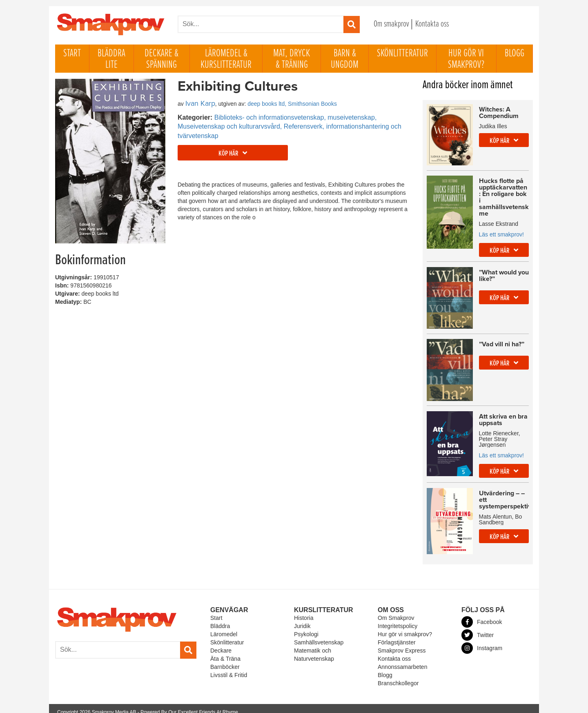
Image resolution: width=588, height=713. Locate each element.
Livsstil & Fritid (229, 668)
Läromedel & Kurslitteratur (226, 59)
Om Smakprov (396, 611)
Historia (304, 611)
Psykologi (306, 627)
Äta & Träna (225, 651)
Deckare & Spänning (161, 59)
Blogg (514, 53)
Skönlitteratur (402, 53)
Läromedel (224, 627)
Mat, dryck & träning (292, 59)
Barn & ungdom (345, 59)
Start (72, 53)
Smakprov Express (402, 643)
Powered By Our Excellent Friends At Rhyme (189, 705)
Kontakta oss (432, 24)
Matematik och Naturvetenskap (314, 647)
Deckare (221, 643)
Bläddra (220, 619)
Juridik (302, 619)
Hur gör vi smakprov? (466, 59)
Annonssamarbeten (402, 660)
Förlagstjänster (397, 635)
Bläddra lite (111, 59)
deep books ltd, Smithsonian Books (292, 104)
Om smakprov (391, 24)
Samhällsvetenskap (319, 635)
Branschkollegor (398, 676)
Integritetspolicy (398, 619)
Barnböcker (225, 660)
